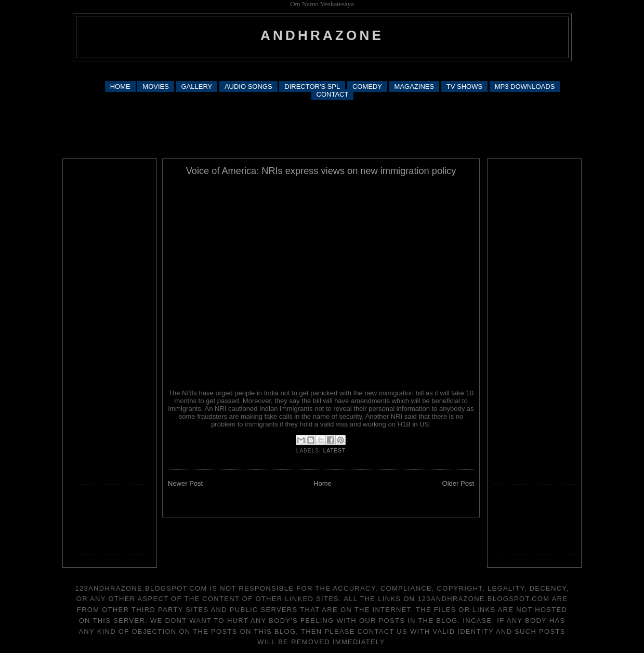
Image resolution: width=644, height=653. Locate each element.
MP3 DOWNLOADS (525, 86)
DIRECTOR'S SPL (312, 86)
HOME (120, 86)
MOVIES (156, 86)
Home (323, 483)
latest (335, 451)
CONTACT (333, 94)
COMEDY (367, 86)
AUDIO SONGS (248, 86)
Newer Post (185, 483)
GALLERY (197, 86)
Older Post (458, 483)
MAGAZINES (415, 86)
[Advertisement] (322, 70)
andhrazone (322, 35)
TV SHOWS (464, 86)
